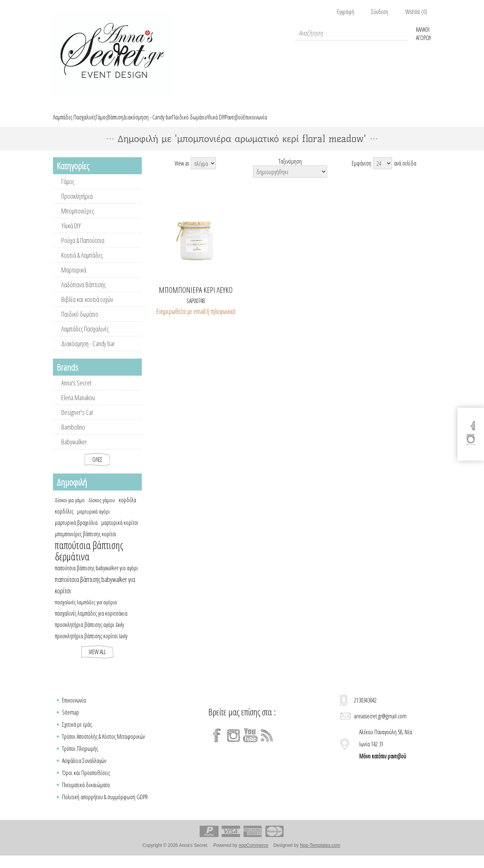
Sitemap (71, 721)
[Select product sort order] (290, 180)
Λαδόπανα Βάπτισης (83, 293)
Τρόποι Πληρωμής (80, 757)
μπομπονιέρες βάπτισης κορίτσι (86, 543)
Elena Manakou (78, 406)
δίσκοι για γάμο (70, 509)
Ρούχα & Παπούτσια (83, 249)
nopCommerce (254, 854)
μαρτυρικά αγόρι (93, 520)
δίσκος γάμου (102, 509)
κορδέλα (127, 509)
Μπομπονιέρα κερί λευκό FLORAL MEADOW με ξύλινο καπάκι (196, 299)
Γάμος (68, 190)
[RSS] (267, 744)
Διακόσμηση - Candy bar (88, 352)
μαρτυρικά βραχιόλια (76, 531)
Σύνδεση (380, 12)
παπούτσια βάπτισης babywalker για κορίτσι (95, 594)
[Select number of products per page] (383, 172)
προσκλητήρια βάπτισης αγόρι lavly (89, 633)
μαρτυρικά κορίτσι (120, 531)
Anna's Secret (76, 391)
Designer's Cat (77, 421)
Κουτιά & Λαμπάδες (82, 264)
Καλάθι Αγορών (423, 33)
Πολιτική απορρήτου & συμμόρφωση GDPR (105, 806)
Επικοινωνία (74, 709)
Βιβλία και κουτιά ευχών (87, 308)
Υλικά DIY (71, 234)
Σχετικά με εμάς (77, 733)
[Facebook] (217, 744)
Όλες (97, 468)
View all (97, 661)
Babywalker (74, 450)
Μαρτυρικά (74, 279)
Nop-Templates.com (320, 854)
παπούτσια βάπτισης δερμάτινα (89, 560)
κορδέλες (64, 520)
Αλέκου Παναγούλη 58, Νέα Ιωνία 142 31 (386, 753)
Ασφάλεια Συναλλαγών (84, 769)
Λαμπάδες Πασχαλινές (85, 337)
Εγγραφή (346, 12)
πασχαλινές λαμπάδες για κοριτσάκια (91, 622)
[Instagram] (234, 744)
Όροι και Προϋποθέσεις (86, 781)
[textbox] (352, 33)
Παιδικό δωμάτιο (80, 323)
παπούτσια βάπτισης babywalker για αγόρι (96, 577)
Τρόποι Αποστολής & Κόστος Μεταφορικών (103, 745)
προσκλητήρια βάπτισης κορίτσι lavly (91, 645)
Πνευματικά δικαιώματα (86, 794)
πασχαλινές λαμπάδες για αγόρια (86, 611)
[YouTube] (250, 744)
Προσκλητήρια (77, 205)
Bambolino (73, 436)
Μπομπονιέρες (78, 220)
